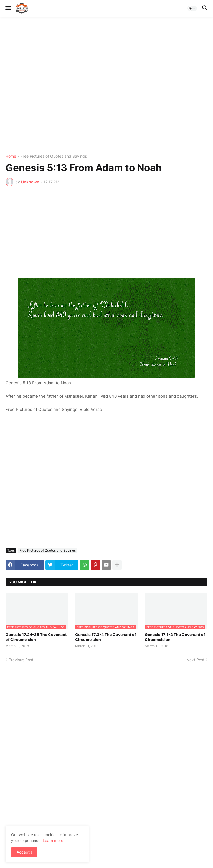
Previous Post (21, 660)
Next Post (195, 660)
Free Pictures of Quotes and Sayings (54, 156)
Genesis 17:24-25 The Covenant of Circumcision (36, 637)
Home (11, 156)
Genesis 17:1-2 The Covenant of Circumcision (175, 637)
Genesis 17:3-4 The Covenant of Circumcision (106, 637)
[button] (8, 8)
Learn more (53, 840)
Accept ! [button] (24, 852)
